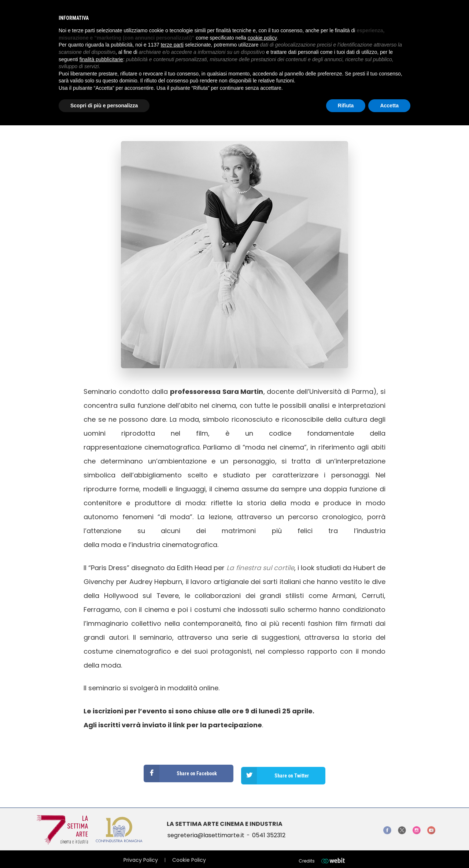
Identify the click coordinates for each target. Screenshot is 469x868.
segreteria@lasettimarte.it (206, 831)
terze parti (172, 45)
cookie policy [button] (262, 38)
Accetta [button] (389, 106)
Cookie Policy (189, 856)
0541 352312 (269, 831)
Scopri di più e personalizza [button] (104, 106)
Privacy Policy (141, 856)
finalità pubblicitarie (101, 59)
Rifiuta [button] (346, 106)
